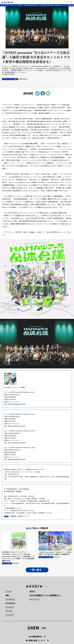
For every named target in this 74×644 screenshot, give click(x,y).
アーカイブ (10, 615)
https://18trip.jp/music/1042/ (17, 459)
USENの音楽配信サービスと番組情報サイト (45, 595)
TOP (2, 5)
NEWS (7, 5)
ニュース (9, 591)
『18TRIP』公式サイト (18, 516)
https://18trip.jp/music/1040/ (17, 426)
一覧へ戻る (35, 570)
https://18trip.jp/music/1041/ (17, 443)
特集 (7, 595)
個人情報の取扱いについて (35, 640)
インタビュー (10, 599)
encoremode (10, 603)
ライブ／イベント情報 (16, 5)
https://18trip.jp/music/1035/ (17, 404)
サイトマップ (34, 599)
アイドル (9, 611)
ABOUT (32, 591)
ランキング (10, 607)
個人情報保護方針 (35, 637)
